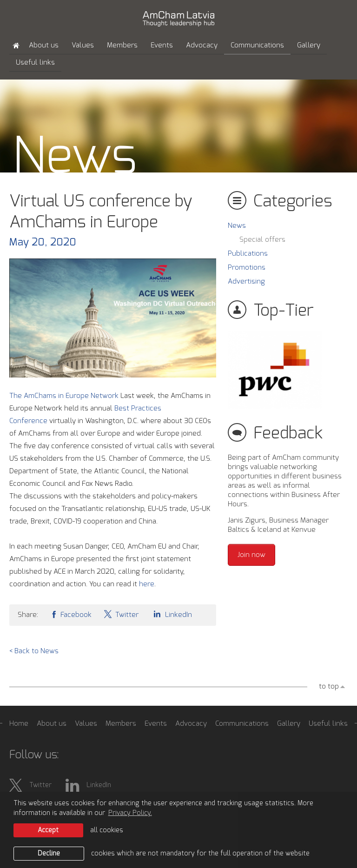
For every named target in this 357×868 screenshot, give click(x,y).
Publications (248, 254)
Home (19, 724)
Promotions (247, 268)
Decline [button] (49, 854)
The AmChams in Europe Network (64, 396)
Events (162, 45)
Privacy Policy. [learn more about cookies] (130, 813)
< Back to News (34, 651)
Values (83, 45)
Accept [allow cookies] (48, 830)
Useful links (35, 63)
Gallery (309, 45)
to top (329, 686)
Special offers (262, 240)
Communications (257, 45)
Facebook (71, 614)
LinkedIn (171, 614)
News (237, 226)
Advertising (246, 282)
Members (122, 45)
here (147, 584)
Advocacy (202, 45)
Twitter (121, 614)
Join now (251, 555)
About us (44, 45)
